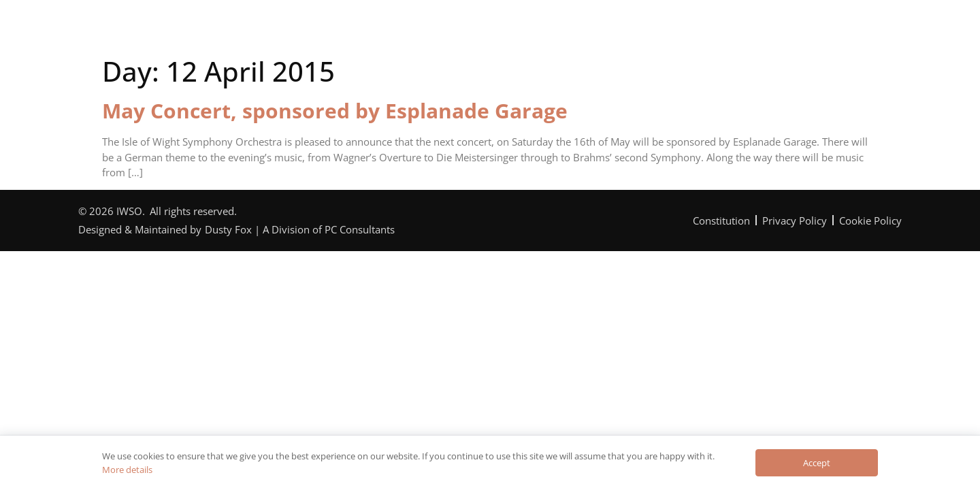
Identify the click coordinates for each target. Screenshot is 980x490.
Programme (426, 30)
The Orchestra (324, 30)
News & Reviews (643, 30)
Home (236, 30)
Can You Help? (529, 30)
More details (127, 470)
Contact (740, 30)
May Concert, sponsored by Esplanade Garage (335, 111)
